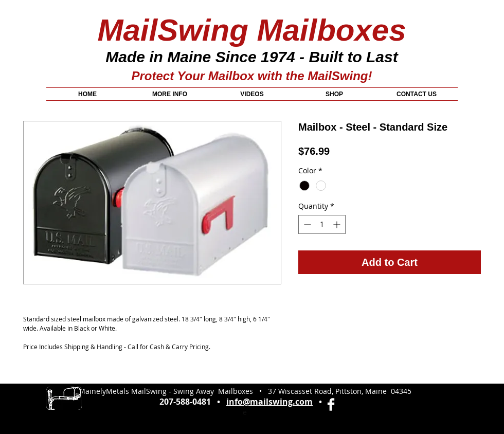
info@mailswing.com (269, 402)
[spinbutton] (322, 224)
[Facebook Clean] (331, 404)
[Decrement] (306, 224)
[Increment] (338, 224)
